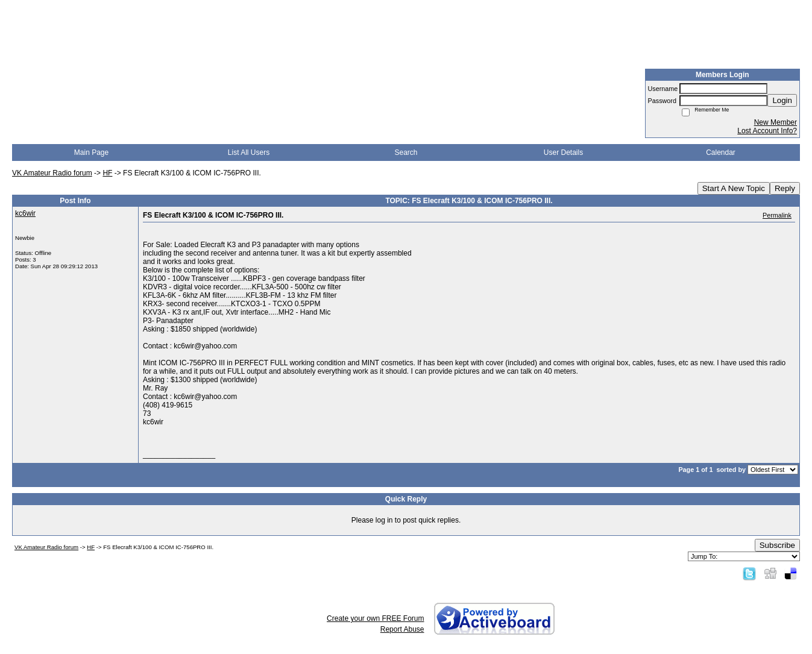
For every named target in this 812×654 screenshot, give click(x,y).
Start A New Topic (734, 188)
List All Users (249, 152)
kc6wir (25, 213)
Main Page (91, 152)
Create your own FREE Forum (375, 618)
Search (406, 152)
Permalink (777, 215)
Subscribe (777, 545)
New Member (776, 122)
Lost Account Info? (767, 131)
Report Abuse (402, 629)
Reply (785, 188)
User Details (563, 152)
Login (782, 100)
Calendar (721, 152)
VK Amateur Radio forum (52, 173)
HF (107, 173)
